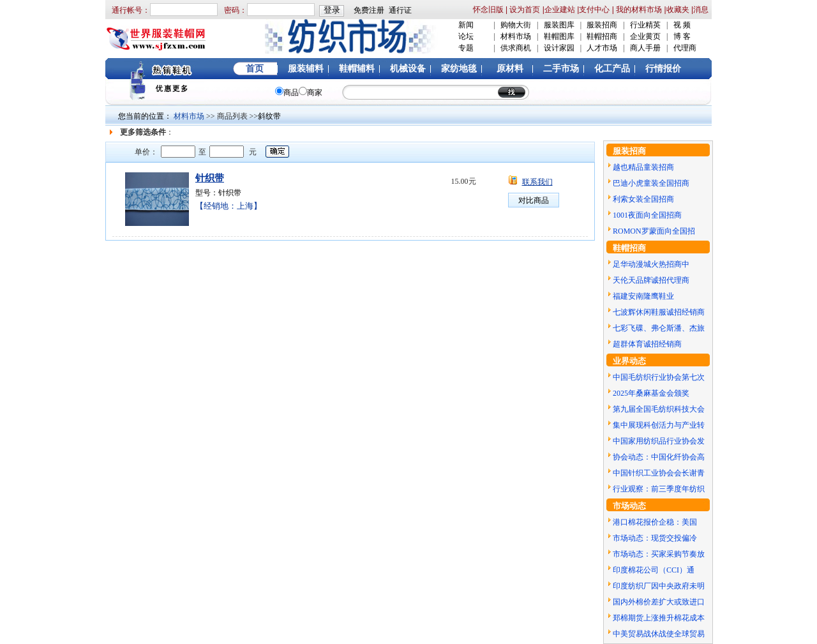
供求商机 (516, 48)
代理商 (685, 48)
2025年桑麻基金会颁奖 (651, 393)
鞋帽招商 (602, 36)
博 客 (682, 36)
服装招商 (602, 25)
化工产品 (612, 69)
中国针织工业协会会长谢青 (659, 473)
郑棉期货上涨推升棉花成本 (659, 618)
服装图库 (559, 25)
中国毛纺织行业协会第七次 (659, 377)
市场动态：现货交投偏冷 (655, 538)
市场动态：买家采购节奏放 (659, 554)
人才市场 (602, 48)
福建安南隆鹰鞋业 (643, 296)
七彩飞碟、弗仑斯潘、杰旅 (659, 328)
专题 (466, 48)
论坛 (466, 36)
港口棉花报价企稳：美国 (655, 522)
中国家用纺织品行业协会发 (659, 441)
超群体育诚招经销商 (647, 344)
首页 (255, 69)
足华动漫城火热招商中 (651, 264)
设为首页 (524, 10)
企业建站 (560, 10)
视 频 (682, 25)
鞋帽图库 (559, 36)
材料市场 (516, 36)
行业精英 (645, 25)
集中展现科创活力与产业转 (659, 425)
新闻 (466, 25)
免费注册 (369, 10)
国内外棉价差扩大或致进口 (659, 602)
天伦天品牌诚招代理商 (651, 280)
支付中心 (594, 10)
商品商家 (299, 93)
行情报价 (663, 69)
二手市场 (561, 69)
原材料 (510, 69)
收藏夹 (678, 10)
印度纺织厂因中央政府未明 (659, 586)
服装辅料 (306, 69)
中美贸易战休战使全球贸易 (659, 634)
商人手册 (645, 48)
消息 (701, 10)
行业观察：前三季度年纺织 (659, 489)
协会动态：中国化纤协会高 (659, 457)
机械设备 (408, 69)
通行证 (400, 10)
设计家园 (559, 48)
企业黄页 (645, 36)
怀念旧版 (488, 10)
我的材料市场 (639, 10)
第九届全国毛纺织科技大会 (659, 409)
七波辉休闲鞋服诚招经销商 (659, 312)
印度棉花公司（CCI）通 (654, 570)
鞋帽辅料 (357, 69)
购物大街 (516, 25)
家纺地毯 (459, 69)
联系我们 (537, 182)
